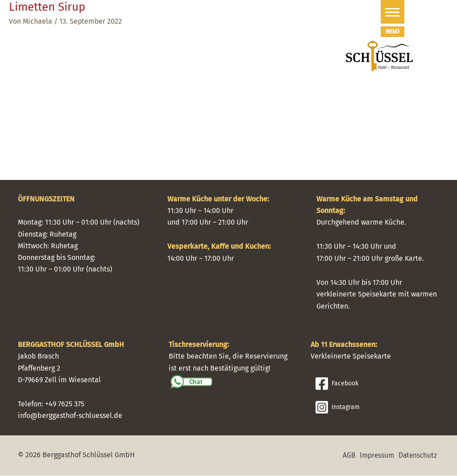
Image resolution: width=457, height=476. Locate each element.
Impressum (375, 456)
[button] (372, 12)
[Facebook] (377, 384)
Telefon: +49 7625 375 (51, 404)
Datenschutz (417, 456)
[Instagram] (377, 408)
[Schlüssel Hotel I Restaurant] (379, 55)
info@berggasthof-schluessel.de (70, 416)
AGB (346, 456)
